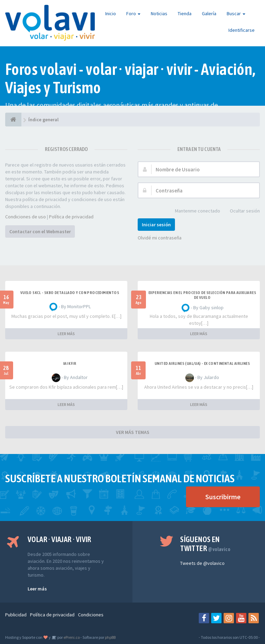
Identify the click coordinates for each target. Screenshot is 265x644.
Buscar (236, 13)
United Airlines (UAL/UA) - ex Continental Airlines (202, 363)
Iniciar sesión (156, 225)
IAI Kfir (70, 363)
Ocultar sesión (241, 211)
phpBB (110, 637)
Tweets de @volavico (202, 563)
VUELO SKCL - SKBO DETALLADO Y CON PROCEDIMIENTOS (70, 293)
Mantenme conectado (194, 211)
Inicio (111, 13)
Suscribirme (223, 497)
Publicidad (16, 615)
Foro (133, 13)
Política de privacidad (71, 217)
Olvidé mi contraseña (160, 238)
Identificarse (242, 30)
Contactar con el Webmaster (40, 231)
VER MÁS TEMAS (133, 432)
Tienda (185, 13)
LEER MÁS (66, 334)
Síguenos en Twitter (205, 544)
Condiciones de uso (26, 217)
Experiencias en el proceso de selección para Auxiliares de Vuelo (202, 295)
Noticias (159, 13)
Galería (209, 13)
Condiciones (91, 615)
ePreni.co (71, 637)
